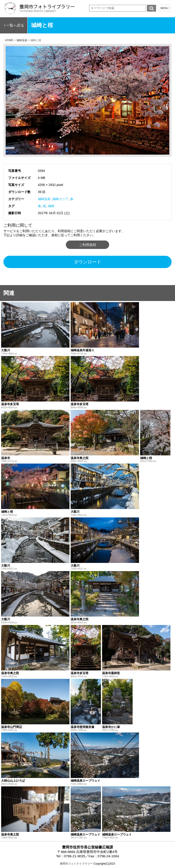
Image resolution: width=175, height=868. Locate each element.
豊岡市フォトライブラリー (76, 864)
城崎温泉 (44, 199)
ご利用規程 (88, 245)
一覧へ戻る (15, 25)
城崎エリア (60, 199)
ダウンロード (87, 262)
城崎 (51, 206)
